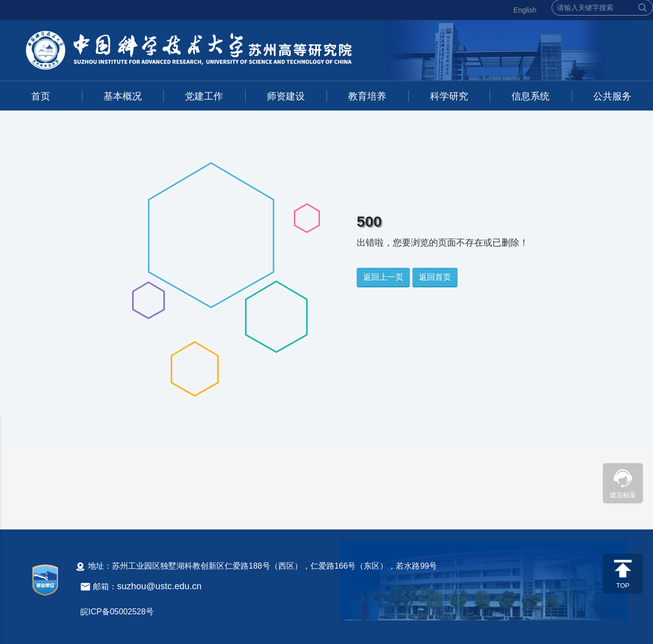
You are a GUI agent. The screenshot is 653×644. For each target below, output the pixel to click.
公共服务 (612, 96)
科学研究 (449, 96)
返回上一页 (383, 277)
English (525, 10)
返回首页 (435, 277)
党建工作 (204, 96)
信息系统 (530, 96)
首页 (41, 96)
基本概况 (123, 96)
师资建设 (286, 96)
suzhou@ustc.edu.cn (159, 586)
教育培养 (367, 96)
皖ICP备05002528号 (117, 612)
